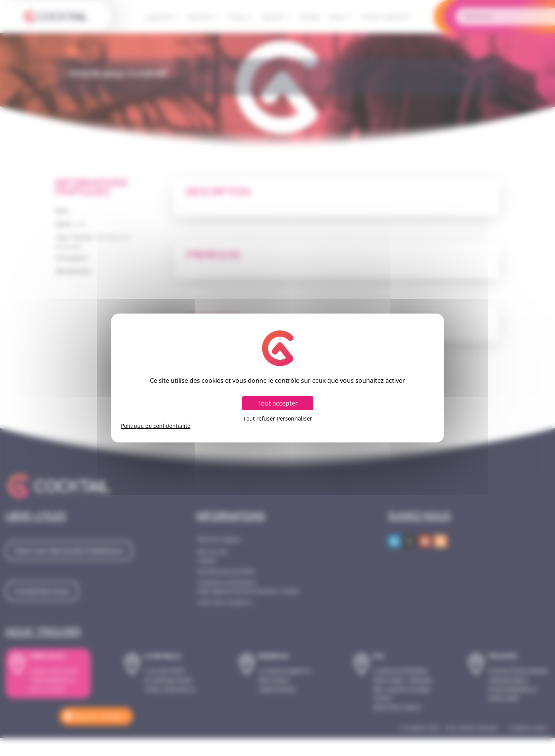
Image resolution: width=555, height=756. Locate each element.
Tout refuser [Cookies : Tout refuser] (259, 419)
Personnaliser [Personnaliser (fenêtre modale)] (294, 419)
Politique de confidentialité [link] (156, 426)
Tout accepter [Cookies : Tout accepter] (278, 403)
